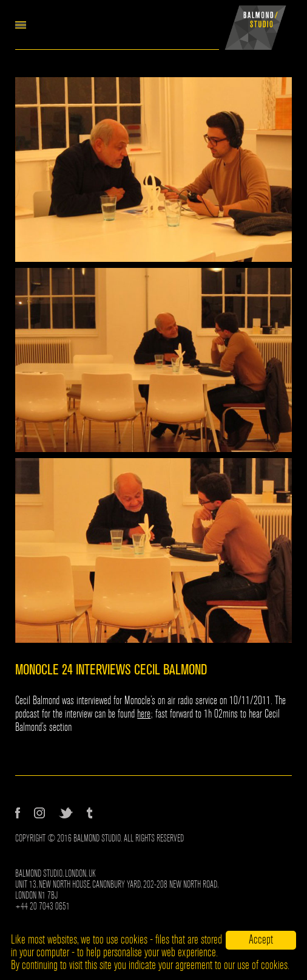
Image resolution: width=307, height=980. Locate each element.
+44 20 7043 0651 (42, 906)
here (144, 714)
